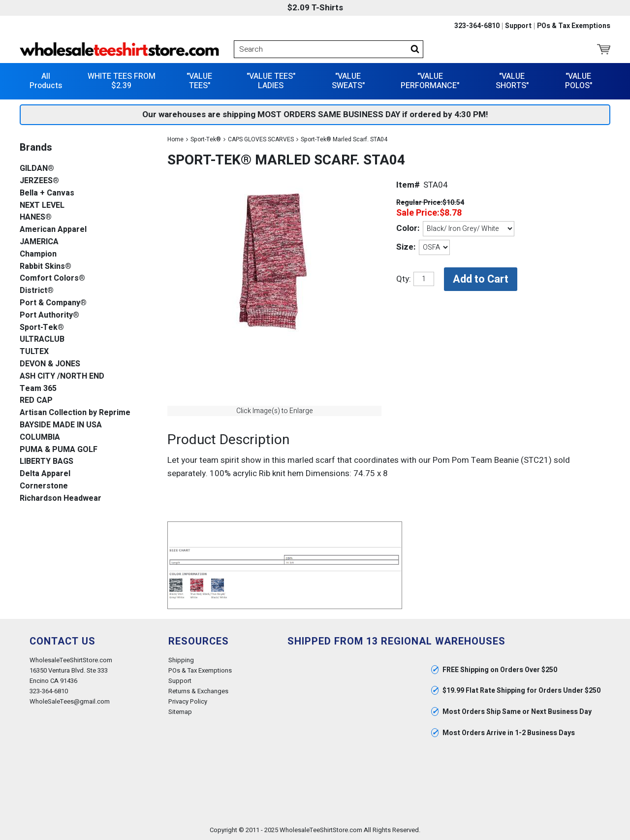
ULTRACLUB (42, 339)
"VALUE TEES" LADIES (271, 81)
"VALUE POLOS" (579, 81)
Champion (38, 254)
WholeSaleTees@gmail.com (70, 701)
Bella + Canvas (47, 193)
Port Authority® (49, 315)
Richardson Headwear (61, 499)
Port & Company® (53, 303)
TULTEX (34, 352)
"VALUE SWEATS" (348, 81)
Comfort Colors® (52, 278)
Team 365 (38, 389)
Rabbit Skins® (46, 267)
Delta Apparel (45, 474)
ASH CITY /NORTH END (62, 376)
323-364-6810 (477, 26)
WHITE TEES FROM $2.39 (122, 81)
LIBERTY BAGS (47, 462)
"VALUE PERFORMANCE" (430, 81)
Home (175, 139)
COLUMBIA (40, 437)
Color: (408, 228)
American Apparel (53, 230)
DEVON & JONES (50, 364)
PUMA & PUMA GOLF (59, 450)
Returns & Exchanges (198, 691)
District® (37, 291)
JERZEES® (39, 181)
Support (518, 26)
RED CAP (36, 401)
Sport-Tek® (206, 139)
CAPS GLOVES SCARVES (261, 139)
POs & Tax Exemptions (574, 26)
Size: (406, 247)
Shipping (181, 660)
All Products (46, 81)
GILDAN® (37, 169)
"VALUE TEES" (199, 81)
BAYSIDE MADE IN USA (61, 425)
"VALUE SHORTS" (512, 81)
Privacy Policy (188, 701)
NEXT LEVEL (42, 206)
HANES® (36, 217)
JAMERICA (39, 242)
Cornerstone (44, 486)
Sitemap (180, 712)
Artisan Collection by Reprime (75, 413)
